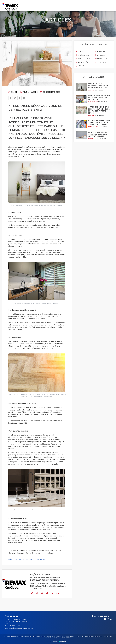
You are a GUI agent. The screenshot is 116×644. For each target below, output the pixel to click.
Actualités (82, 62)
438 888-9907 (14, 626)
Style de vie (101, 62)
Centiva (63, 641)
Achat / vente (83, 59)
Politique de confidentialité (92, 636)
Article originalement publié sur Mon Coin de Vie (27, 559)
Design (13, 92)
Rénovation (101, 59)
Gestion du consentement (63, 638)
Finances (100, 52)
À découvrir (82, 55)
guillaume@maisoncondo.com (22, 628)
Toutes (80, 52)
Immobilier (100, 55)
